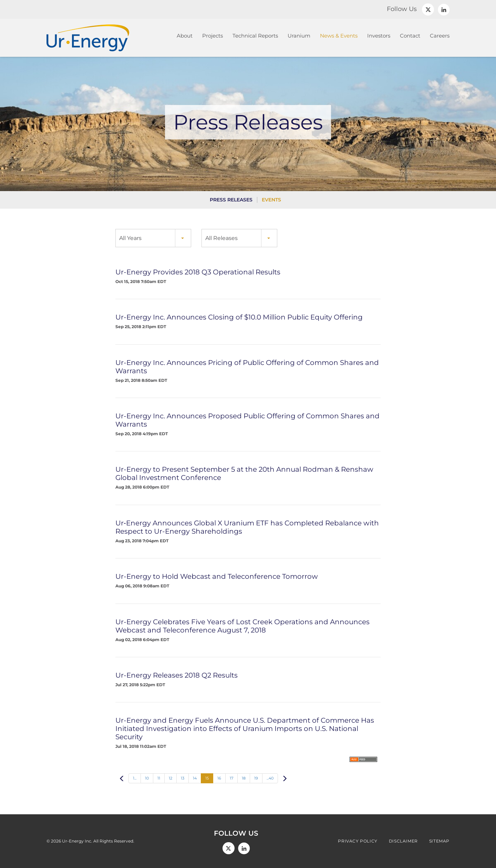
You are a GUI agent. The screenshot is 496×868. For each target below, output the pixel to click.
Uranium (299, 36)
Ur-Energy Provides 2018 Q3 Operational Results (198, 272)
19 (256, 778)
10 (147, 778)
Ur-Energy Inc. (77, 841)
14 (195, 778)
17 (231, 778)
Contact (410, 36)
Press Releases (231, 200)
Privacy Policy (358, 841)
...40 (270, 778)
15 (207, 778)
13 (183, 778)
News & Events (339, 36)
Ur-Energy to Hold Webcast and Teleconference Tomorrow (217, 576)
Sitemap (439, 841)
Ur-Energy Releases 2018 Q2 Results (177, 675)
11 (159, 778)
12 (170, 778)
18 (244, 778)
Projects (213, 36)
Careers (440, 36)
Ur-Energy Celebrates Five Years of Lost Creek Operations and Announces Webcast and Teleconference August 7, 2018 (242, 626)
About (185, 36)
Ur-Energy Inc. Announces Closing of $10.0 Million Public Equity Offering (239, 317)
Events (271, 200)
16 (219, 778)
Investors (379, 36)
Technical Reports (255, 36)
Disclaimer (403, 841)
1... (135, 778)
